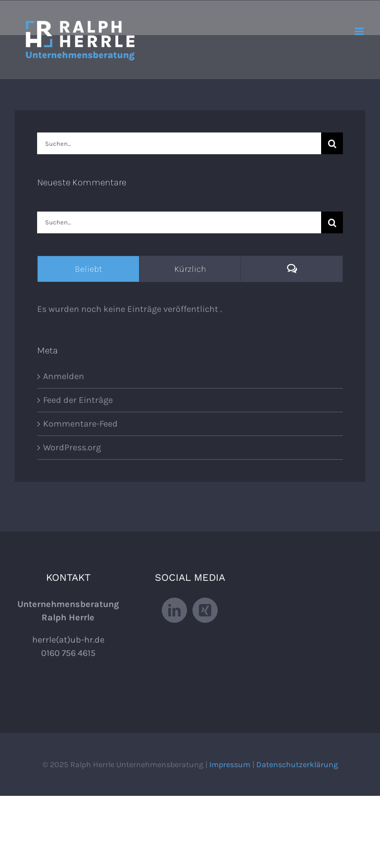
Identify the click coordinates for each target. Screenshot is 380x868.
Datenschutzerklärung (297, 764)
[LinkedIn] (174, 610)
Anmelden (64, 376)
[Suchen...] (179, 143)
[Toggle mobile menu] (360, 31)
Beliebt (88, 269)
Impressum (230, 764)
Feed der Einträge (78, 400)
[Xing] (205, 610)
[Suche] (332, 143)
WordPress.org (72, 447)
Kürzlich (190, 269)
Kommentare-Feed (80, 424)
